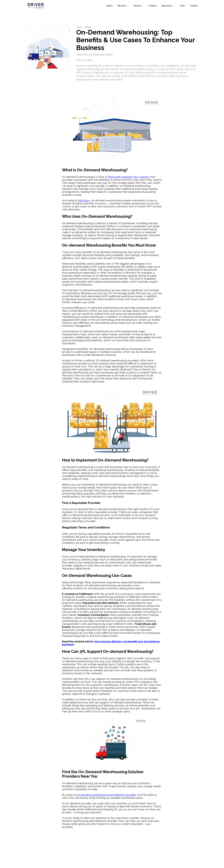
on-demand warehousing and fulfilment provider (106, 797)
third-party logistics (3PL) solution (129, 179)
